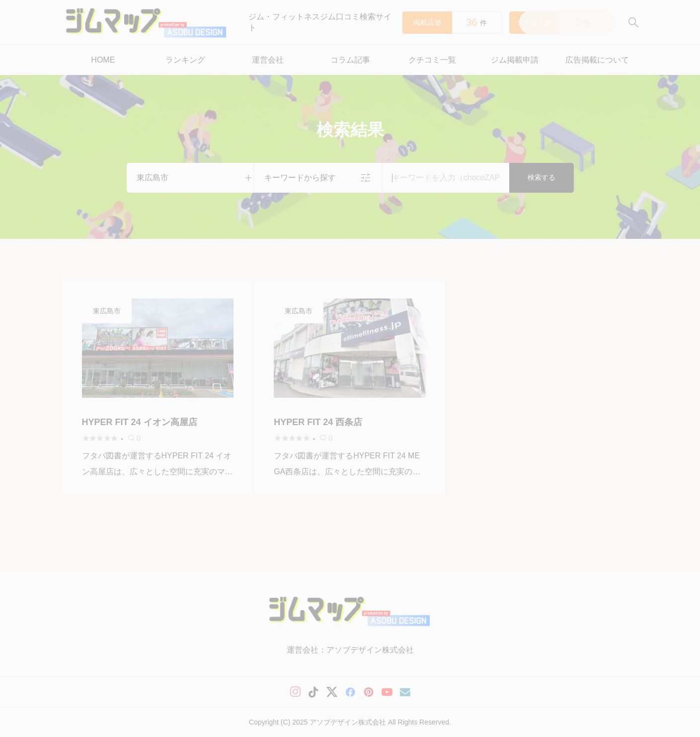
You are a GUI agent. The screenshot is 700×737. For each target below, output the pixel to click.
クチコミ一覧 (432, 60)
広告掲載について (597, 60)
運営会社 (268, 60)
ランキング (185, 60)
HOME (103, 60)
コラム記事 (350, 60)
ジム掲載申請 (515, 60)
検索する (542, 177)
